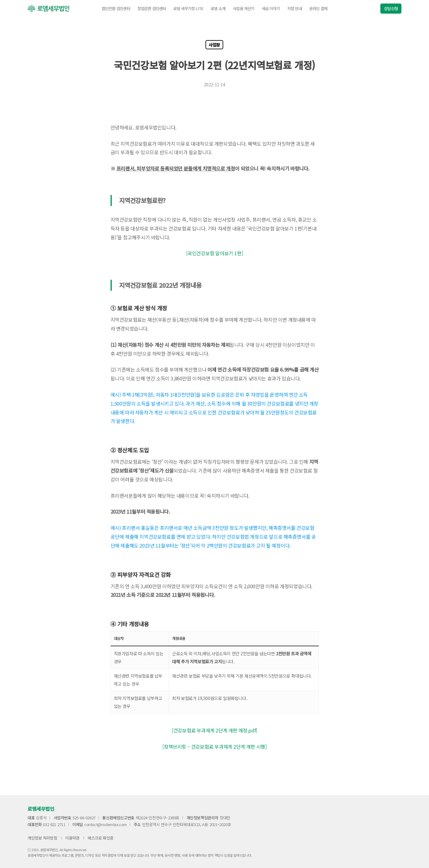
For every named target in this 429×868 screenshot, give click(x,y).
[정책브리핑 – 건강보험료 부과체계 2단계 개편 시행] (214, 746)
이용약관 (72, 838)
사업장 (214, 45)
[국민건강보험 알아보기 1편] (215, 253)
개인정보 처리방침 (42, 838)
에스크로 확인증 (101, 838)
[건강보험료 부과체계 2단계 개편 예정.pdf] (214, 730)
